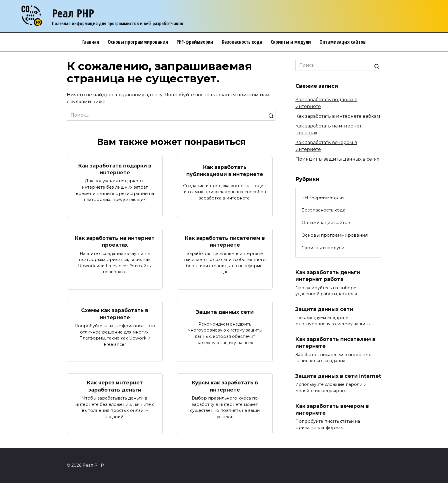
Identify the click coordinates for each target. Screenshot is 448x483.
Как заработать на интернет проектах (115, 241)
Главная (91, 42)
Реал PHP (73, 13)
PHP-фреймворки (195, 42)
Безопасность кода (242, 42)
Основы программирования (138, 42)
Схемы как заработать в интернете (115, 314)
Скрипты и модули (291, 42)
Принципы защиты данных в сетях (337, 159)
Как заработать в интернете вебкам (338, 116)
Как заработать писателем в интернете (225, 241)
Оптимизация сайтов (343, 42)
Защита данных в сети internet (338, 376)
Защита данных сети (225, 312)
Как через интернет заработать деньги (115, 386)
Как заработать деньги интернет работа (328, 276)
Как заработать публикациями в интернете (225, 171)
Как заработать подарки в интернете (115, 169)
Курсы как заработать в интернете (225, 386)
